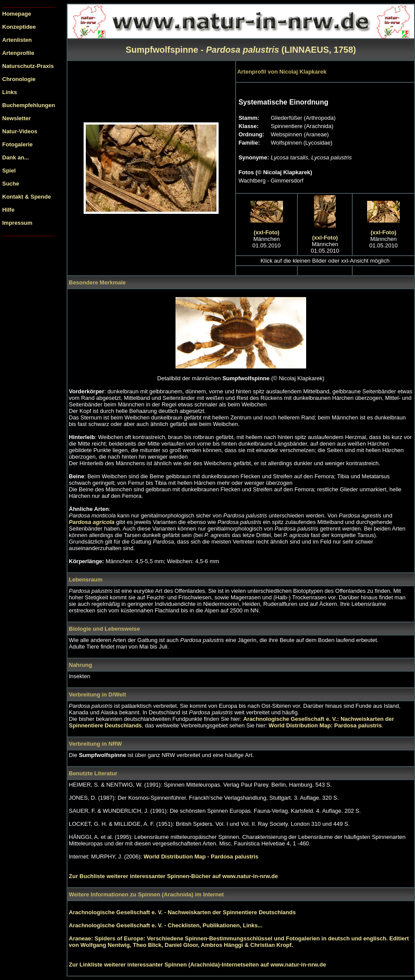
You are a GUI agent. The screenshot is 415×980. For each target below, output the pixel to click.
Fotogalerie (17, 144)
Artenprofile (18, 53)
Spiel (9, 171)
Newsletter (17, 118)
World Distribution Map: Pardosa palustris (325, 725)
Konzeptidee (19, 27)
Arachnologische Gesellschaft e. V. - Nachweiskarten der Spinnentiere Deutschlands (182, 912)
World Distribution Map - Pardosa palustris (201, 857)
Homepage (17, 14)
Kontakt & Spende (27, 197)
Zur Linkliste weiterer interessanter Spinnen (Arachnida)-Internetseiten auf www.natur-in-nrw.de (197, 965)
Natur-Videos (20, 131)
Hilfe (8, 210)
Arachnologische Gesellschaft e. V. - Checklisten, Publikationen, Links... (166, 925)
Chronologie (19, 79)
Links (10, 92)
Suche (11, 184)
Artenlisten (17, 40)
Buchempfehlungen (29, 105)
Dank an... (15, 157)
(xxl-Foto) (266, 232)
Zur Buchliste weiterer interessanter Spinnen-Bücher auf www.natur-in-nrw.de (173, 876)
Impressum (17, 223)
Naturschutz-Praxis (28, 66)
